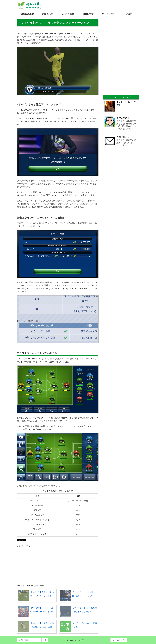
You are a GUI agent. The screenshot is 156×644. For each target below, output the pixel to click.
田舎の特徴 (88, 14)
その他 (129, 14)
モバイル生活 (68, 14)
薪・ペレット (108, 14)
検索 (45, 640)
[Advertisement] (35, 562)
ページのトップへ (119, 640)
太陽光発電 (47, 14)
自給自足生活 (27, 14)
